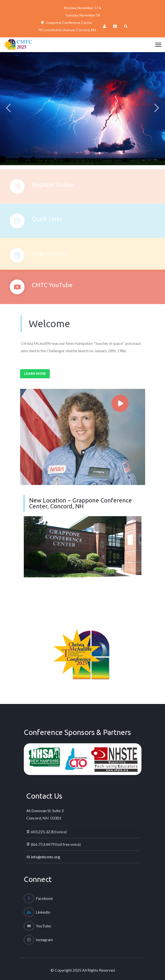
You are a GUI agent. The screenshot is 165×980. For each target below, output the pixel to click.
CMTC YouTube (52, 288)
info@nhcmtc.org (45, 857)
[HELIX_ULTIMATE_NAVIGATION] (158, 45)
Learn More (35, 374)
